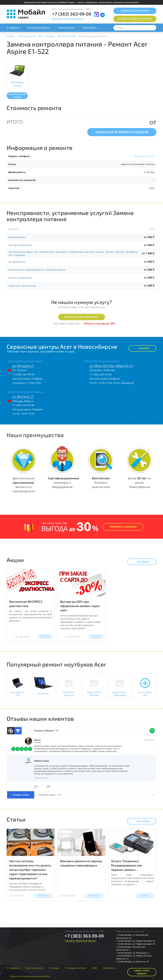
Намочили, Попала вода (22, 286)
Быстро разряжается (20, 278)
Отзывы (54, 968)
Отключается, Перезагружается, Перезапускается (37, 270)
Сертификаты (34, 968)
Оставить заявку (135, 19)
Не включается (17, 237)
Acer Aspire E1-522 (144, 156)
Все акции (141, 562)
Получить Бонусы (123, 527)
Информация (66, 28)
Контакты (110, 968)
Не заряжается (17, 262)
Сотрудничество (76, 968)
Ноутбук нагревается (20, 245)
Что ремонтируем (39, 28)
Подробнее (45, 637)
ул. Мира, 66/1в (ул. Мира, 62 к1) (111, 366)
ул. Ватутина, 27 (23, 396)
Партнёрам (90, 28)
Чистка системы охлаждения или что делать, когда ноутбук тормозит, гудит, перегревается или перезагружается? (30, 870)
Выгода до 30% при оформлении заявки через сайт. (80, 606)
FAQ (95, 968)
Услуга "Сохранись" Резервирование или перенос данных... (127, 865)
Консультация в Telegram (28, 379)
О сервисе (13, 28)
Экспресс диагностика (101, 482)
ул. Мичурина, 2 (23, 366)
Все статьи (140, 821)
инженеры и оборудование (64, 482)
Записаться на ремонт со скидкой (122, 132)
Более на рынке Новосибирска (139, 482)
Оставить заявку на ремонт (82, 317)
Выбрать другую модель (17, 96)
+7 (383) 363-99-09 (72, 14)
